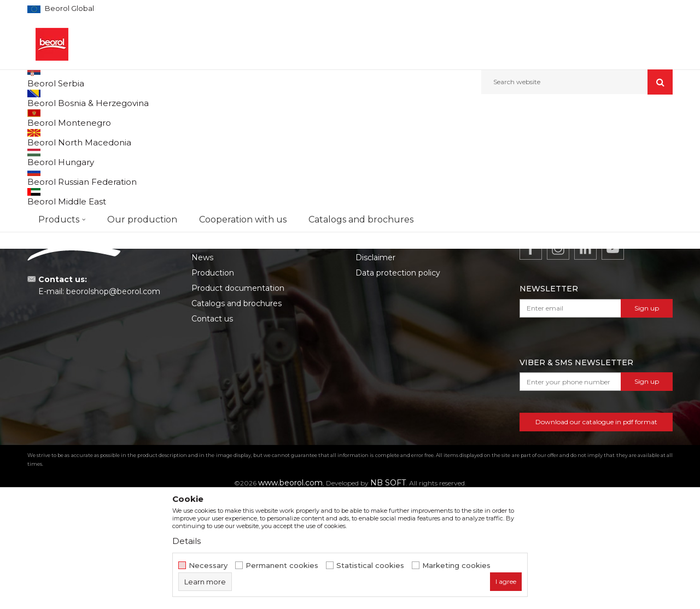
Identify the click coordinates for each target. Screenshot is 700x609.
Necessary (208, 566)
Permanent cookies (282, 566)
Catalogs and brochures (237, 414)
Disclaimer (375, 368)
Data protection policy (398, 384)
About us (209, 353)
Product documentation (238, 399)
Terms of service (387, 353)
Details (186, 541)
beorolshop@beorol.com (113, 402)
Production (213, 384)
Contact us (212, 430)
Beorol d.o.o (46, 118)
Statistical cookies (370, 566)
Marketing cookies (456, 566)
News (202, 368)
